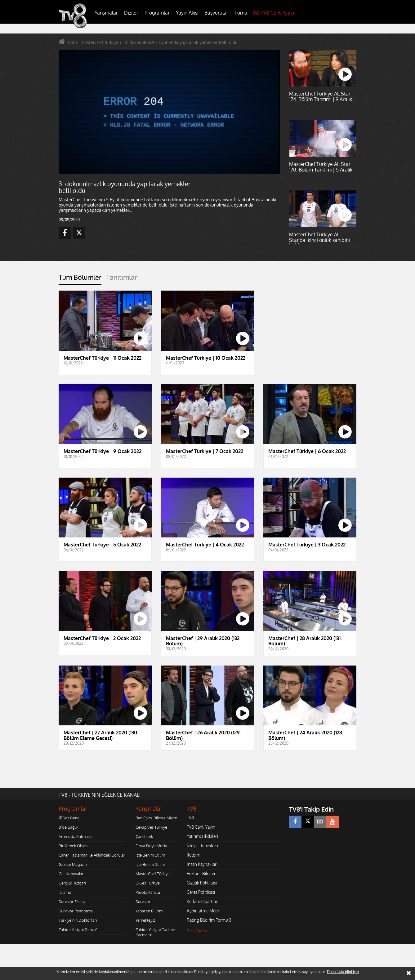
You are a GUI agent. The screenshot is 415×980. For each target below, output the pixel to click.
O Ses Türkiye (148, 883)
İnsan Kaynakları (202, 864)
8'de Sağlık (68, 827)
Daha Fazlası (197, 931)
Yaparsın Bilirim (149, 911)
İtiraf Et (65, 892)
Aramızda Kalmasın (76, 836)
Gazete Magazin (73, 864)
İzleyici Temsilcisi (202, 846)
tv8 (71, 42)
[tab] (80, 279)
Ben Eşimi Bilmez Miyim (156, 818)
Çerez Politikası (201, 892)
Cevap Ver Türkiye (151, 827)
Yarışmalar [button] (106, 13)
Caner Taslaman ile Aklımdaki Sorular (92, 855)
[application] (169, 112)
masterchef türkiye (99, 42)
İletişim (194, 855)
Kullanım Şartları (203, 901)
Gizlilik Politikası (202, 883)
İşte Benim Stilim (150, 855)
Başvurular (216, 13)
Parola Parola (148, 892)
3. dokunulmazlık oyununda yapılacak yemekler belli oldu (181, 42)
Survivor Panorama (76, 911)
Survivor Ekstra (72, 902)
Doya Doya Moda (151, 846)
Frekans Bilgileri (202, 873)
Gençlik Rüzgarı (72, 883)
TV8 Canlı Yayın (274, 13)
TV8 (190, 818)
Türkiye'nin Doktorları (78, 920)
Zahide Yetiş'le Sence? (78, 929)
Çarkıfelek (144, 836)
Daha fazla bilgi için (343, 972)
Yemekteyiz (145, 920)
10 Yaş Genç (69, 818)
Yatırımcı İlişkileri (202, 836)
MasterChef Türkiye (153, 874)
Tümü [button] (241, 13)
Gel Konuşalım (71, 874)
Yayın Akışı (187, 13)
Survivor (143, 902)
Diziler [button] (131, 13)
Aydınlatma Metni (203, 911)
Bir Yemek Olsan (73, 846)
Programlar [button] (157, 13)
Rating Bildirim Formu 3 (209, 920)
